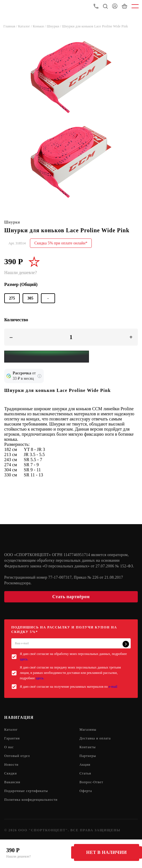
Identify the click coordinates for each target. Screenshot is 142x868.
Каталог (11, 730)
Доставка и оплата (95, 738)
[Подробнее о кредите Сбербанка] (40, 376)
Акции (85, 765)
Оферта (86, 791)
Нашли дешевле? (18, 856)
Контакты (88, 747)
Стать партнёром (71, 597)
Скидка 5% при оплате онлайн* (61, 243)
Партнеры (88, 756)
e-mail (113, 687)
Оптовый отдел (17, 756)
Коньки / (40, 26)
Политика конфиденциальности (31, 800)
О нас (9, 747)
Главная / (11, 26)
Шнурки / (54, 26)
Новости (11, 765)
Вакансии (12, 782)
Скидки (11, 773)
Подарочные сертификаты (26, 791)
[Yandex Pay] (47, 357)
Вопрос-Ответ (91, 782)
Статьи (85, 773)
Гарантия (12, 738)
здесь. (24, 659)
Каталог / (25, 26)
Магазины (88, 730)
